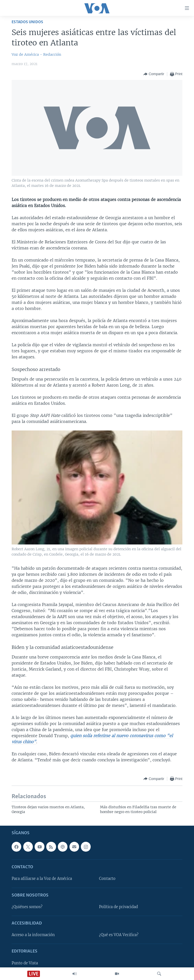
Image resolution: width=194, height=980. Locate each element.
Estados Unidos (27, 22)
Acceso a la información (33, 935)
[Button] (154, 74)
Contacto (107, 879)
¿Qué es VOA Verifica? (119, 935)
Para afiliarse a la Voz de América (42, 879)
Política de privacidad (118, 907)
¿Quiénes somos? (27, 907)
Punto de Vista (25, 963)
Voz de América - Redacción (36, 54)
